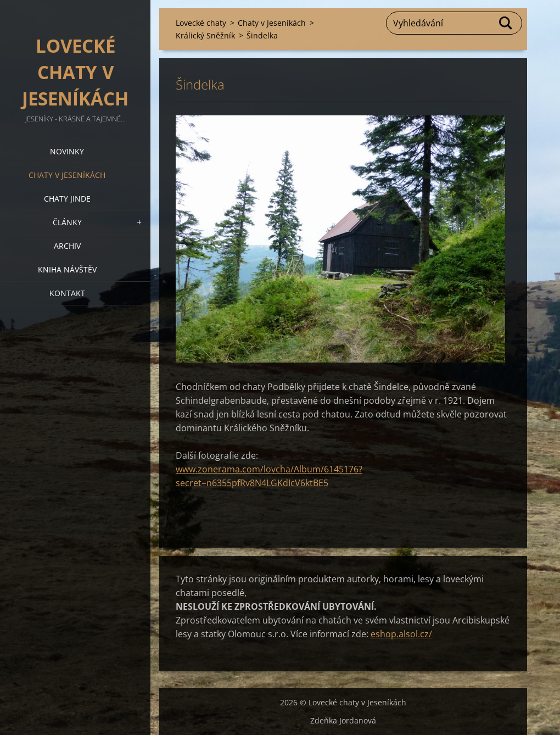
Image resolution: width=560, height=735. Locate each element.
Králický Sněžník (205, 35)
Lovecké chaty (201, 23)
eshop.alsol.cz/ (401, 634)
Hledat (506, 23)
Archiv (67, 246)
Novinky (67, 151)
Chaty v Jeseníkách (67, 175)
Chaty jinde (67, 199)
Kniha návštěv (67, 269)
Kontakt (67, 293)
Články (67, 222)
